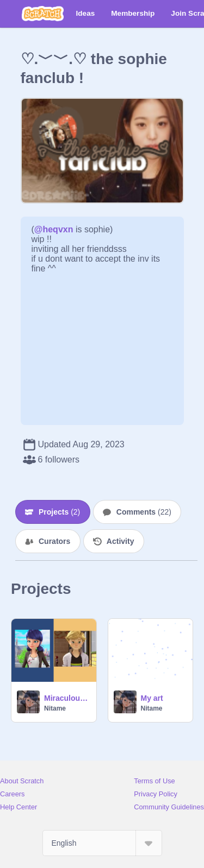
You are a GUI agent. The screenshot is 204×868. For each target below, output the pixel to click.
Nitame (55, 708)
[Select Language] (102, 843)
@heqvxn (54, 229)
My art (152, 698)
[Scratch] (43, 14)
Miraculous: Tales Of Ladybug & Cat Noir (67, 698)
